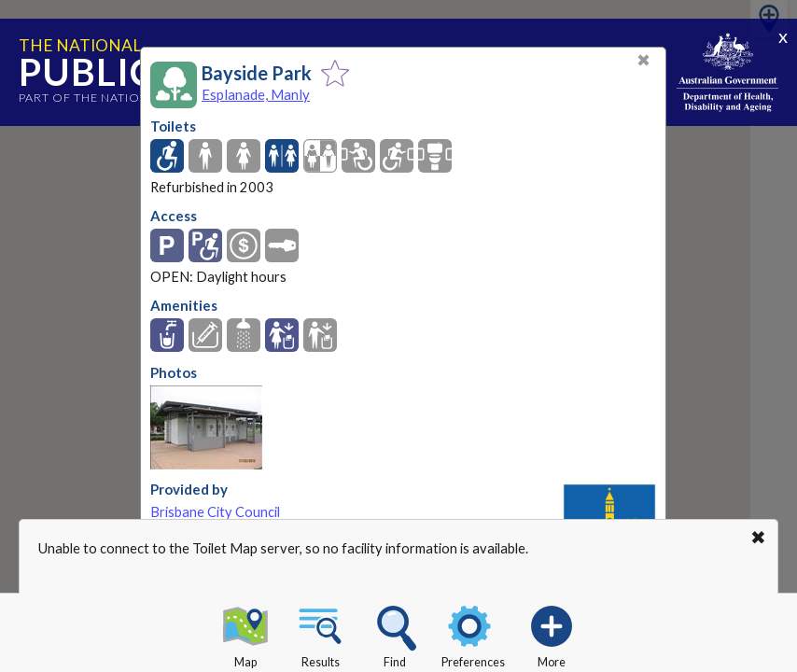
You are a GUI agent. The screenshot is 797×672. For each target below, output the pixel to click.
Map (245, 634)
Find (395, 634)
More (552, 634)
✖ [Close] (643, 60)
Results (320, 634)
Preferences (473, 634)
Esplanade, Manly (256, 94)
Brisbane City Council (215, 512)
